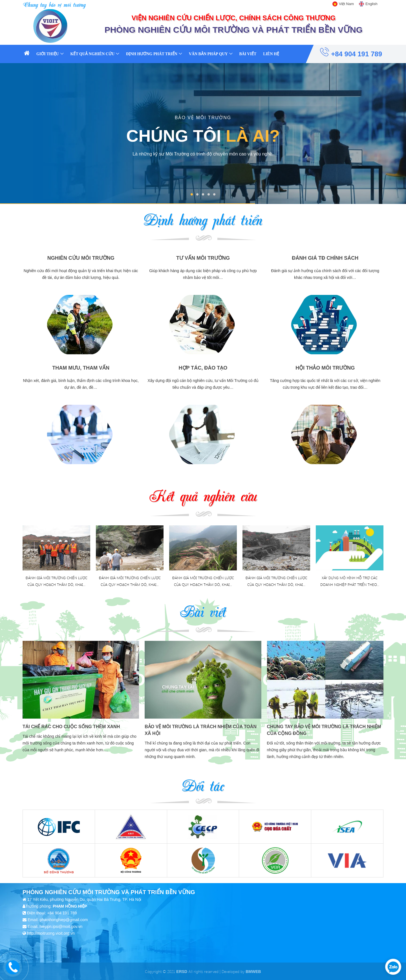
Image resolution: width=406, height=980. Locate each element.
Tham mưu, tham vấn (81, 368)
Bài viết (248, 54)
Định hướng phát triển (152, 54)
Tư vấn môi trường (203, 258)
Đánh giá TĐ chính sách (325, 258)
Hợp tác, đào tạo (203, 368)
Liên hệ (271, 54)
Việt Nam (346, 4)
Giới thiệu (48, 54)
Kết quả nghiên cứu (92, 54)
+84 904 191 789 (351, 53)
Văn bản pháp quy (208, 54)
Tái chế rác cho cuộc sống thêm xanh (71, 727)
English (371, 4)
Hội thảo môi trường (325, 368)
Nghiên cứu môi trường (81, 258)
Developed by (241, 971)
